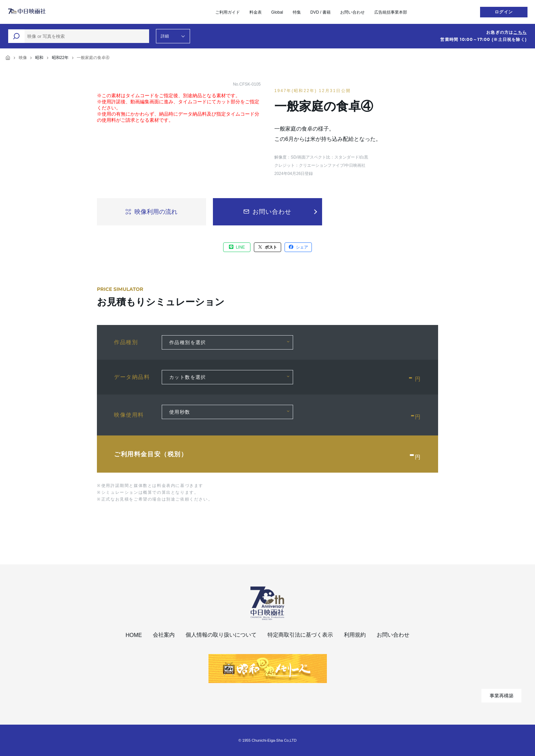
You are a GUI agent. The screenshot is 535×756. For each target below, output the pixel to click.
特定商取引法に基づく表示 (300, 635)
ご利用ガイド (228, 12)
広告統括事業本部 (391, 12)
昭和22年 (60, 58)
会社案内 (164, 635)
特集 (297, 12)
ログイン (504, 12)
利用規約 (355, 635)
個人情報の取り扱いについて (221, 635)
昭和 (39, 58)
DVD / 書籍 (321, 12)
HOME (134, 635)
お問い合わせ (352, 12)
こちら (520, 32)
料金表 (256, 12)
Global (277, 12)
